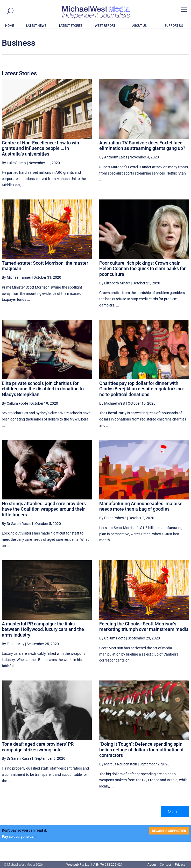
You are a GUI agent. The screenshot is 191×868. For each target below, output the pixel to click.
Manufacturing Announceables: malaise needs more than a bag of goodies (141, 506)
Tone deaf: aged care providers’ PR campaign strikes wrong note (38, 747)
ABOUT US (139, 26)
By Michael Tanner (16, 277)
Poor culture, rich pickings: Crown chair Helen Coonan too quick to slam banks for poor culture (142, 269)
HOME (10, 26)
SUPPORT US (174, 26)
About (152, 865)
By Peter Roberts (113, 518)
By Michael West (112, 403)
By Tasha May (13, 644)
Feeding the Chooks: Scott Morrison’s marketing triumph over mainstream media (144, 627)
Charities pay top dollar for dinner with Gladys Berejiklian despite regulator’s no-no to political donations (142, 389)
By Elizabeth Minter (115, 283)
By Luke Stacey (14, 163)
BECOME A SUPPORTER (169, 831)
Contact (165, 865)
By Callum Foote (15, 403)
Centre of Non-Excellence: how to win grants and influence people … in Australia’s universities (40, 148)
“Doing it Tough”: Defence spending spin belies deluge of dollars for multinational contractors (141, 750)
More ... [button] (175, 812)
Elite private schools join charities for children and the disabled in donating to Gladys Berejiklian (43, 389)
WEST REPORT (105, 26)
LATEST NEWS (36, 26)
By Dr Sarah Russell (17, 524)
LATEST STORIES (71, 26)
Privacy (180, 865)
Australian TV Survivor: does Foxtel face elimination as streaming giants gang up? (142, 146)
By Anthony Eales (113, 157)
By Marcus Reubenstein (118, 764)
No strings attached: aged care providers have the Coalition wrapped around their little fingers (44, 509)
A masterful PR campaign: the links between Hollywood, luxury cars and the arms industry (43, 629)
